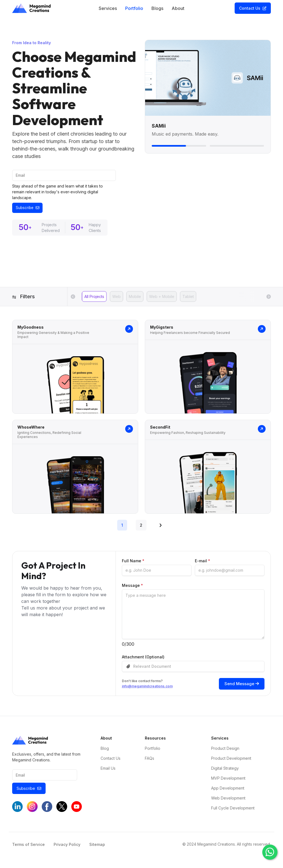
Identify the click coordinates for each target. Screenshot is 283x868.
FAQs (150, 760)
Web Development (228, 800)
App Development (228, 790)
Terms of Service (28, 847)
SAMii (160, 126)
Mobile (135, 297)
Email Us (108, 770)
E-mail (202, 561)
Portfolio (134, 8)
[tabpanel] (141, 420)
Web (116, 297)
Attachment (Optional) (143, 657)
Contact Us (253, 8)
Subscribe (29, 208)
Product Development (231, 760)
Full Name (133, 561)
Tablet (188, 297)
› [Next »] (161, 526)
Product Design (225, 750)
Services (108, 8)
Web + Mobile (162, 297)
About (178, 8)
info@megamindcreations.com (147, 688)
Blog (105, 750)
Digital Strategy (225, 770)
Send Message (241, 685)
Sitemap (97, 847)
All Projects (94, 297)
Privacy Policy (67, 847)
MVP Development (228, 780)
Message (132, 586)
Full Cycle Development (233, 810)
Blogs (157, 8)
